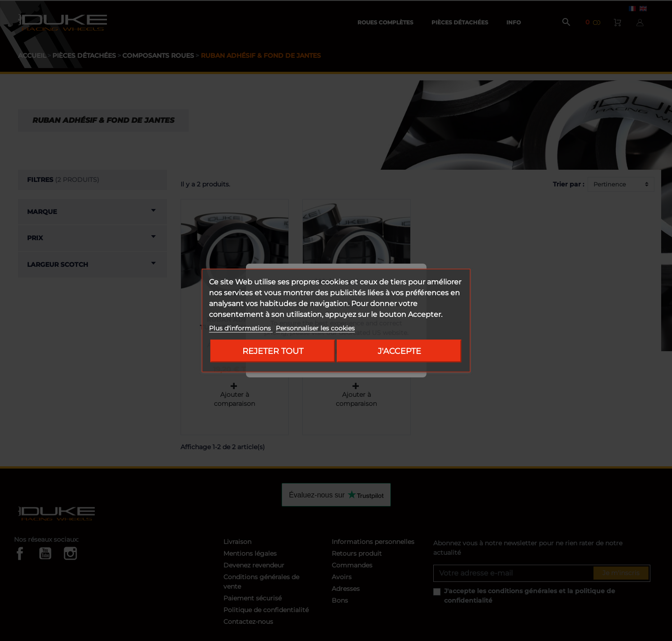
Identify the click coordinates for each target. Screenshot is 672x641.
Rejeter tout (273, 351)
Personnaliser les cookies (315, 328)
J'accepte (399, 351)
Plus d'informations (241, 328)
